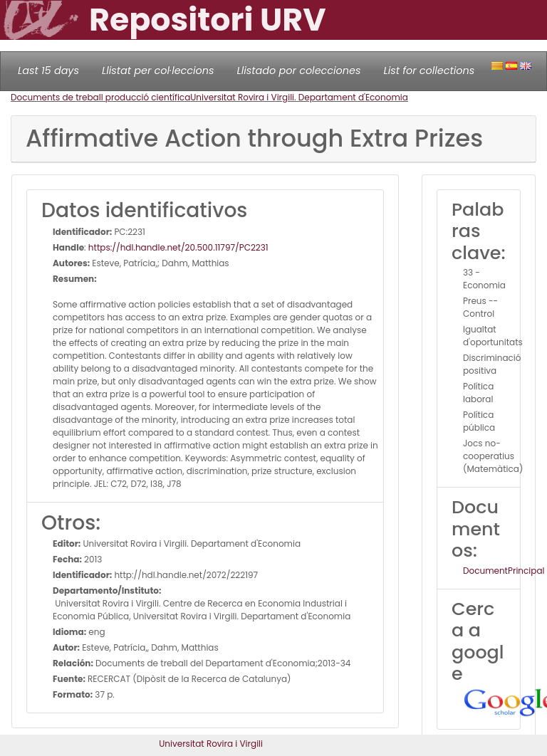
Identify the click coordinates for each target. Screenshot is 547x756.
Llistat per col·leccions (158, 70)
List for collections (429, 70)
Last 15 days (48, 70)
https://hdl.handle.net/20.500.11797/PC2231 (178, 247)
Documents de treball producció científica (100, 97)
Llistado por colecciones (299, 70)
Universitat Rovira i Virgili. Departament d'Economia (299, 97)
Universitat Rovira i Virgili (211, 744)
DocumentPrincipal (504, 571)
